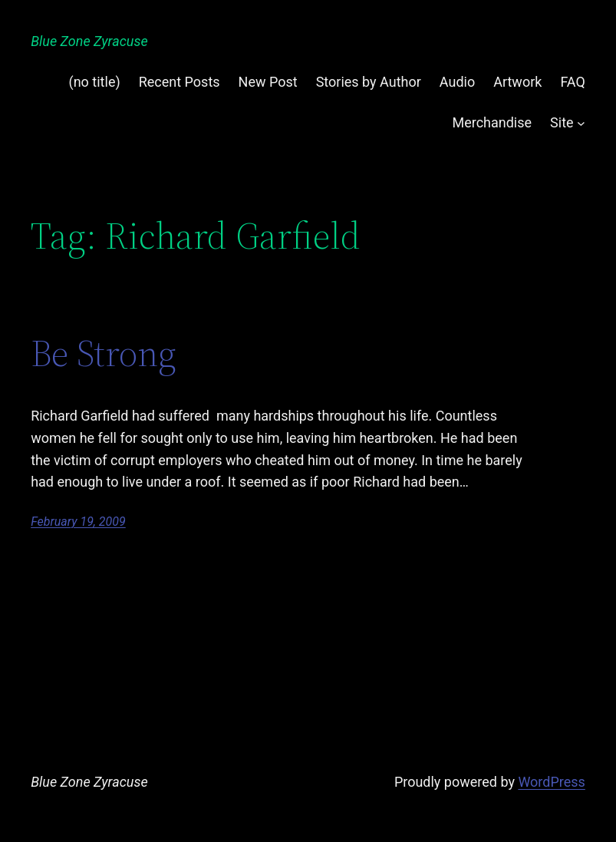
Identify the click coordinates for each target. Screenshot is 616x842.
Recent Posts (180, 82)
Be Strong (104, 353)
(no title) (95, 82)
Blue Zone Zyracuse (89, 41)
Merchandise (492, 122)
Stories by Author (369, 82)
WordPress (551, 782)
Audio (457, 82)
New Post (268, 82)
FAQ (572, 82)
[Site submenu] (581, 123)
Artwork (517, 82)
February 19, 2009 (78, 522)
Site (562, 122)
